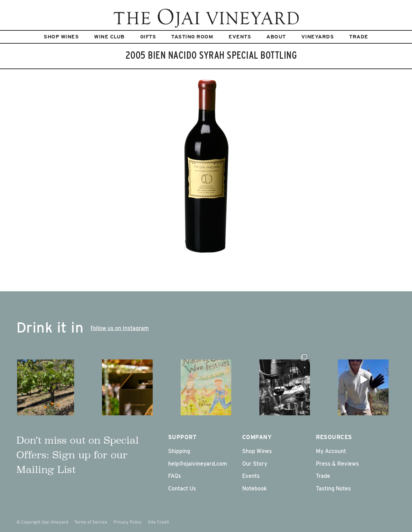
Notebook (254, 489)
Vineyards (318, 37)
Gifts (148, 37)
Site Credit (158, 522)
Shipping (179, 451)
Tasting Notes (333, 489)
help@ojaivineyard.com (198, 464)
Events (240, 37)
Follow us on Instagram (120, 328)
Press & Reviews (337, 464)
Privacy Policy (128, 522)
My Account (331, 451)
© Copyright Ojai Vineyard (42, 522)
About (276, 37)
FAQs (175, 476)
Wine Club (109, 37)
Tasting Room (192, 37)
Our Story (255, 464)
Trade (359, 37)
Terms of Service (91, 522)
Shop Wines (61, 37)
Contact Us (182, 489)
